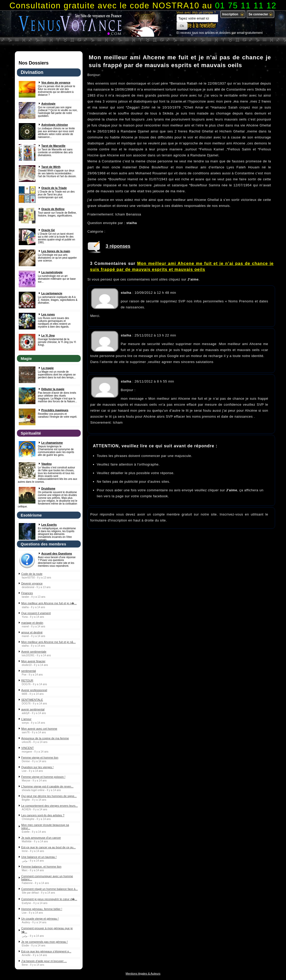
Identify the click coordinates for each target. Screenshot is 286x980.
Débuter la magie (53, 389)
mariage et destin (32, 623)
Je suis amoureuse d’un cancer (41, 838)
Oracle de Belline (53, 209)
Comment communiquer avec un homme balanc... (47, 878)
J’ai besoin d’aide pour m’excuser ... (44, 961)
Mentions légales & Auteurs (143, 973)
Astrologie (48, 104)
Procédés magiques (55, 410)
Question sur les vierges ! (38, 767)
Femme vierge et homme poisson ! (43, 777)
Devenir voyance (32, 583)
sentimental (29, 671)
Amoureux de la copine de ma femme (45, 738)
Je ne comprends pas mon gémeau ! (45, 942)
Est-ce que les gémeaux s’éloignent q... (46, 951)
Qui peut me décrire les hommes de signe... (49, 796)
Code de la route (32, 574)
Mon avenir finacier (33, 661)
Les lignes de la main (56, 251)
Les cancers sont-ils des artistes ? (43, 815)
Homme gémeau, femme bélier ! (42, 909)
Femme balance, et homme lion (41, 867)
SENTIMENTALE (32, 700)
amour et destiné (32, 632)
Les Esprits (49, 525)
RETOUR (27, 680)
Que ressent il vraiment (36, 613)
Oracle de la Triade (54, 188)
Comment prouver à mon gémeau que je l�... (47, 930)
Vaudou (47, 464)
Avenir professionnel (34, 690)
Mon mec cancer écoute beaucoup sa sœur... (45, 826)
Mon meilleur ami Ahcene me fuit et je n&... (49, 642)
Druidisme (48, 488)
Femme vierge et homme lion (40, 758)
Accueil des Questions (57, 553)
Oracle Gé (48, 230)
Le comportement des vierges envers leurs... (50, 806)
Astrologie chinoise (55, 125)
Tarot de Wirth (51, 167)
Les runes (48, 314)
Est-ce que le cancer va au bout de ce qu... (49, 847)
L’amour (26, 719)
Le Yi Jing (48, 335)
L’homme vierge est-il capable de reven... (48, 786)
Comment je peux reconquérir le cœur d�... (49, 899)
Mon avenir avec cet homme (39, 729)
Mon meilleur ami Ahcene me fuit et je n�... (49, 603)
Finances (27, 593)
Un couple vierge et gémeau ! (40, 919)
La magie (48, 368)
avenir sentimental (33, 709)
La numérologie (52, 272)
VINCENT (28, 748)
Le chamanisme (52, 443)
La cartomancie (52, 293)
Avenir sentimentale (34, 652)
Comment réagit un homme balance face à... (50, 889)
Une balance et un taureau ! (39, 857)
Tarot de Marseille (54, 146)
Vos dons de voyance (56, 82)
